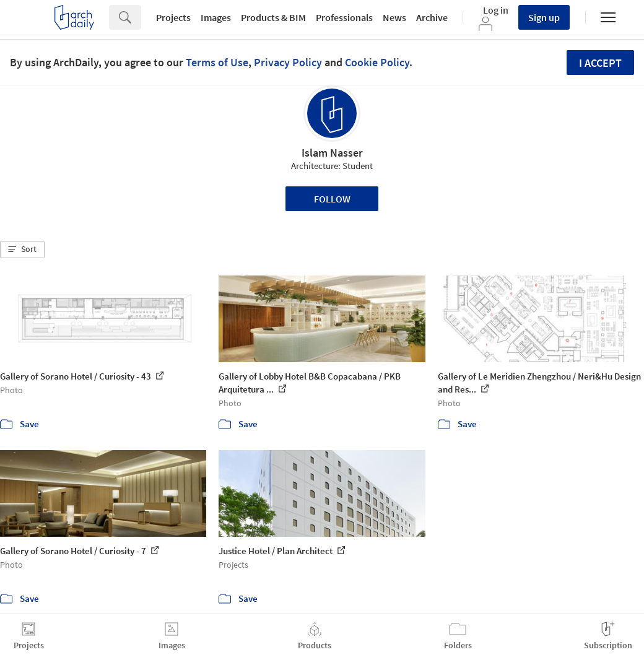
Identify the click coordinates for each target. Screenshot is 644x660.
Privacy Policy (288, 62)
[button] (22, 250)
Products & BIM (273, 17)
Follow (332, 199)
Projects (173, 17)
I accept (600, 63)
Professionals (344, 17)
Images (216, 17)
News (394, 17)
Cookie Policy (377, 62)
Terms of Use (217, 62)
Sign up (544, 17)
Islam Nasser (332, 153)
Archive (432, 17)
